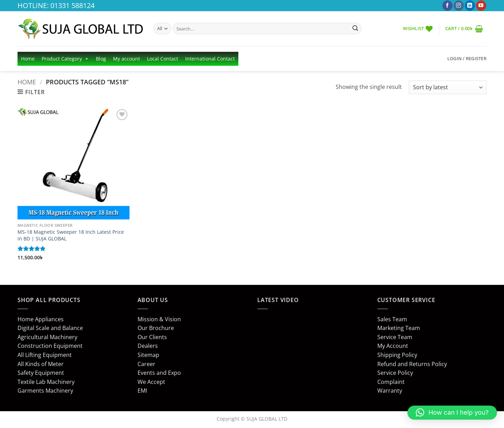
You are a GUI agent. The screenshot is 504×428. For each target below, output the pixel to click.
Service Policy (395, 373)
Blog (101, 59)
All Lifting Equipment (45, 355)
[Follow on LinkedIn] (470, 6)
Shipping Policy (397, 355)
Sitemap (148, 355)
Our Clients (152, 337)
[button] (464, 29)
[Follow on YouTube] (481, 6)
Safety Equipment (41, 373)
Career (146, 364)
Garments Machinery (45, 391)
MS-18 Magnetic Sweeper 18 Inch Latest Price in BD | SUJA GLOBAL (71, 235)
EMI (142, 391)
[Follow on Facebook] (447, 6)
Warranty (390, 391)
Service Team (395, 337)
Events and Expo (159, 373)
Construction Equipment (50, 346)
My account (127, 59)
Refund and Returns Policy (412, 364)
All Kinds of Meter (41, 364)
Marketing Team (399, 328)
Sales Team (392, 319)
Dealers (148, 346)
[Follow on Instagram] (459, 6)
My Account (393, 346)
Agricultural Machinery (47, 337)
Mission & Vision (159, 319)
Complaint (391, 382)
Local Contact (163, 59)
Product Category (65, 59)
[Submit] (355, 29)
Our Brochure (156, 328)
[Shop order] (448, 87)
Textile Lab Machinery (46, 382)
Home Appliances (41, 319)
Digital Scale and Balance (50, 328)
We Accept (151, 382)
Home (28, 59)
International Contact (210, 59)
